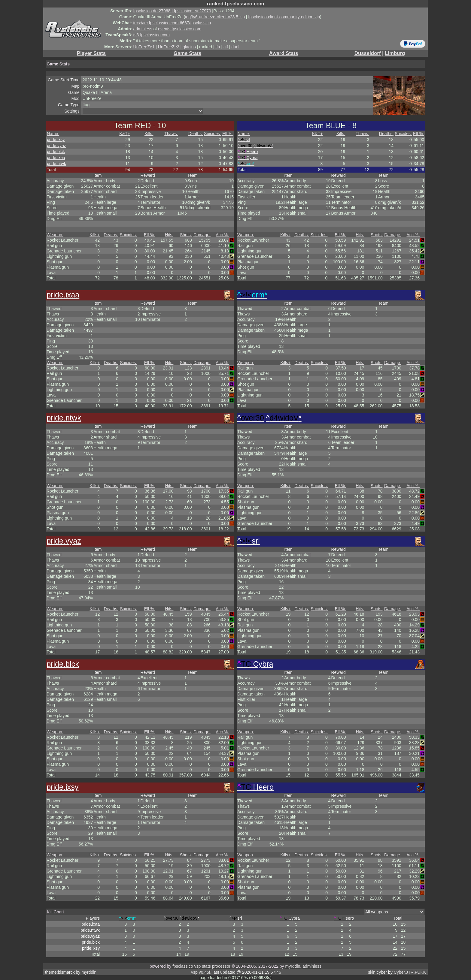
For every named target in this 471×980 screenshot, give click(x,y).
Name (53, 134)
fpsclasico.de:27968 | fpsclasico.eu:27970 (172, 11)
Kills (149, 134)
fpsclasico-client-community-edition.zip (284, 17)
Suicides (213, 134)
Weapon (55, 235)
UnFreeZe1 (144, 47)
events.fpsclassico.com (180, 29)
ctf (226, 47)
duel (235, 47)
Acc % (222, 235)
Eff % (228, 134)
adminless (143, 29)
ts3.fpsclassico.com (152, 35)
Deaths (196, 134)
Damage (202, 235)
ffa (218, 47)
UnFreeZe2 (169, 47)
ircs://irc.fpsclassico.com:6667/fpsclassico (172, 23)
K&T (125, 134)
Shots (186, 235)
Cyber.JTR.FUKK (410, 972)
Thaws (171, 134)
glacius (189, 47)
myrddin (293, 966)
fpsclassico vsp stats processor (201, 966)
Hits (169, 235)
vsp (194, 972)
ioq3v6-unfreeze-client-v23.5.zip (215, 17)
